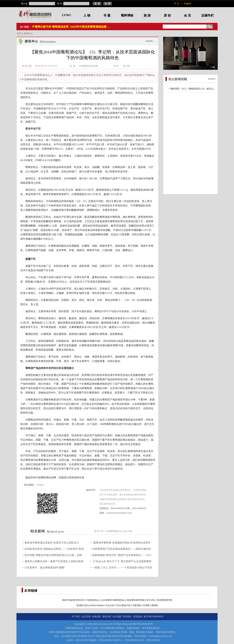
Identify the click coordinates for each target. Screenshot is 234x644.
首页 (19, 33)
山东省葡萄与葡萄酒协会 (113, 600)
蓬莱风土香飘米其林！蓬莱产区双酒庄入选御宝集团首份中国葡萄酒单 (54, 562)
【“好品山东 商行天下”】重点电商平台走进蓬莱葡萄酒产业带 (122, 562)
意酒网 (146, 605)
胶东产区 (99, 531)
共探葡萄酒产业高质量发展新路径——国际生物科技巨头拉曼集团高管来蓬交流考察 (122, 549)
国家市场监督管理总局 (73, 600)
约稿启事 (96, 617)
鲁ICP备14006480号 (153, 617)
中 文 (177, 3)
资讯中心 (28, 33)
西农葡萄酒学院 (165, 600)
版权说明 (107, 617)
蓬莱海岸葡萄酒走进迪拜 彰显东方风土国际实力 (52, 543)
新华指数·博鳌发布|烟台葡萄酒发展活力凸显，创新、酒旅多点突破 (54, 556)
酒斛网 (154, 605)
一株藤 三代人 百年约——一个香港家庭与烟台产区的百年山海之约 (122, 568)
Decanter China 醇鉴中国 (118, 605)
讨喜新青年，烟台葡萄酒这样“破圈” (45, 568)
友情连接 (138, 617)
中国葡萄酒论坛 (113, 531)
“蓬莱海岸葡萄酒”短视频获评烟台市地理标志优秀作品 (121, 543)
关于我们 (76, 617)
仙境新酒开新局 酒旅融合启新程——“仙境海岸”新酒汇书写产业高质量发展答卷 (54, 549)
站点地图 (117, 617)
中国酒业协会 (92, 600)
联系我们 (127, 617)
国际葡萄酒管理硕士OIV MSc (141, 600)
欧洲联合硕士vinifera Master (90, 605)
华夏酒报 (137, 605)
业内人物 (127, 531)
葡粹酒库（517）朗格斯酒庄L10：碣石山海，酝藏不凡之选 (192, 89)
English (187, 3)
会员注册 (86, 617)
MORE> (150, 41)
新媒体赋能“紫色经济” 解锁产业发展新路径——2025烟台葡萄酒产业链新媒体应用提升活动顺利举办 (122, 556)
